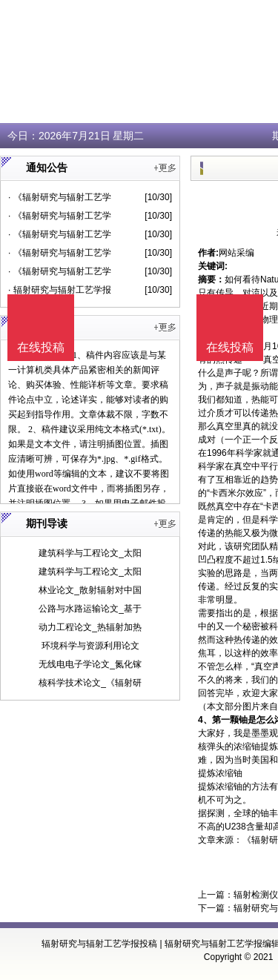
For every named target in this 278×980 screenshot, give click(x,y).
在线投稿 (230, 347)
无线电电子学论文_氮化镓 (90, 664)
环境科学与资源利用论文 (90, 646)
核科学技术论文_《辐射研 (90, 683)
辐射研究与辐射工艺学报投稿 (99, 944)
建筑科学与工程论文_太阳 (90, 553)
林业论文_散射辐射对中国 (90, 590)
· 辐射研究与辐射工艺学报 (60, 290)
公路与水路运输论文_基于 (90, 609)
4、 (205, 720)
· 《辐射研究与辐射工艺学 (60, 197)
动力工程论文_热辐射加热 (90, 627)
